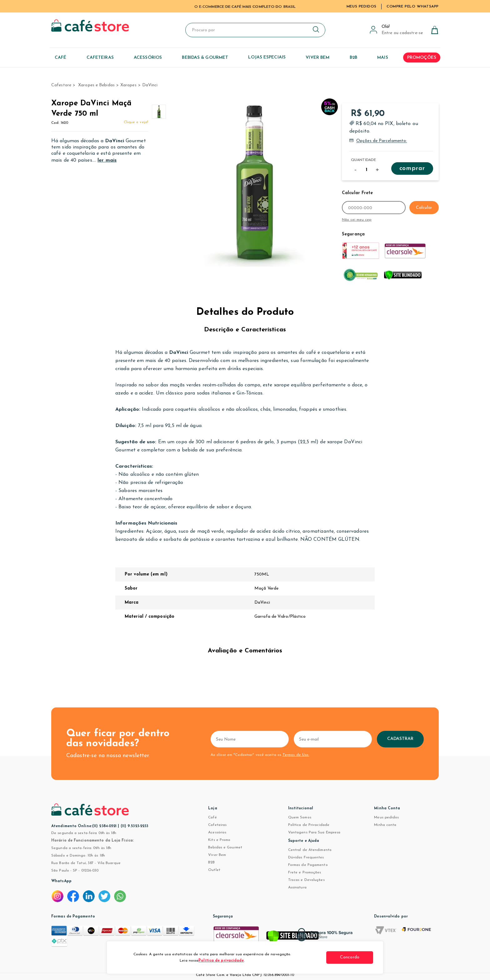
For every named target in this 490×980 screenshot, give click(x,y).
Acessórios (217, 832)
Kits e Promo (219, 840)
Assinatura (297, 887)
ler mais (107, 160)
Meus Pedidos (362, 7)
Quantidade (363, 160)
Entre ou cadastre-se (402, 33)
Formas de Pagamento (308, 865)
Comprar (412, 168)
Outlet (214, 870)
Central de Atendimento (310, 850)
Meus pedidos (386, 817)
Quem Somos (300, 817)
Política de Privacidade (309, 825)
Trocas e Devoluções (306, 880)
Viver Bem (217, 855)
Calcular (424, 208)
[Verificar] (292, 938)
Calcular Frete (357, 193)
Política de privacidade (221, 961)
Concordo (350, 957)
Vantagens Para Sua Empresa (314, 832)
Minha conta (385, 825)
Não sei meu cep (357, 220)
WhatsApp (61, 881)
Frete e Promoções (305, 872)
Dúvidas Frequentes (306, 857)
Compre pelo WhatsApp (413, 7)
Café (212, 817)
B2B (211, 862)
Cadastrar (400, 739)
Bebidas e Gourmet (225, 847)
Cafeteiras (217, 825)
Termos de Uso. (296, 755)
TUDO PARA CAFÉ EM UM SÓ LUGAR (245, 7)
